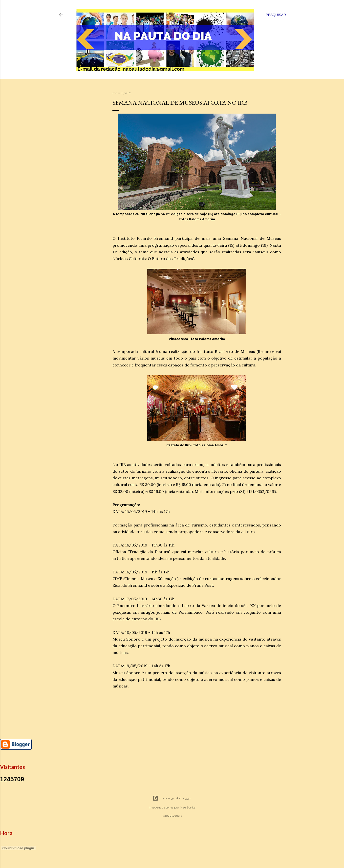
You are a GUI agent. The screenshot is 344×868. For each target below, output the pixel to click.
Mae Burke (188, 807)
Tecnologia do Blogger (172, 798)
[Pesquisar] (276, 15)
